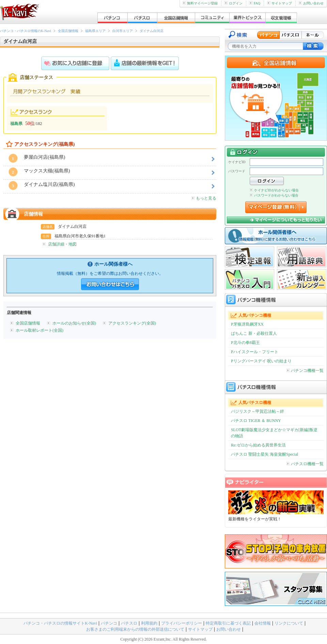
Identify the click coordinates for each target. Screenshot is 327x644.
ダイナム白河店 (152, 31)
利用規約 (149, 623)
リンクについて (289, 623)
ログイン (233, 3)
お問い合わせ (311, 3)
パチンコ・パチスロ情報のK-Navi (26, 31)
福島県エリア (95, 31)
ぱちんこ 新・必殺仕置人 (254, 333)
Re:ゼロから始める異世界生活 (258, 445)
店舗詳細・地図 (62, 244)
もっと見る (204, 198)
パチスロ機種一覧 (305, 464)
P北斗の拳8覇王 (245, 343)
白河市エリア (123, 31)
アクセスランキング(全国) (132, 323)
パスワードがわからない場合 (274, 195)
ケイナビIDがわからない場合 (274, 190)
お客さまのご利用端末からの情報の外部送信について (135, 629)
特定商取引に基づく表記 (228, 623)
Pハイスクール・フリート (255, 352)
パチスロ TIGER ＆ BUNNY (256, 421)
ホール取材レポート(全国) (40, 330)
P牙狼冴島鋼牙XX (247, 324)
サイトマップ (279, 3)
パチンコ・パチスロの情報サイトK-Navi (60, 623)
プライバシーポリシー (182, 623)
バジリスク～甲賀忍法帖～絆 (258, 411)
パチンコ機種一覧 (305, 371)
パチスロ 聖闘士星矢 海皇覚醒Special (264, 454)
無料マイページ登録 (200, 3)
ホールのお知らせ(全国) (74, 323)
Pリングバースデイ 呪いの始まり (261, 361)
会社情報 (263, 623)
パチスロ (129, 623)
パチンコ (109, 623)
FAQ (255, 3)
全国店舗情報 (68, 31)
